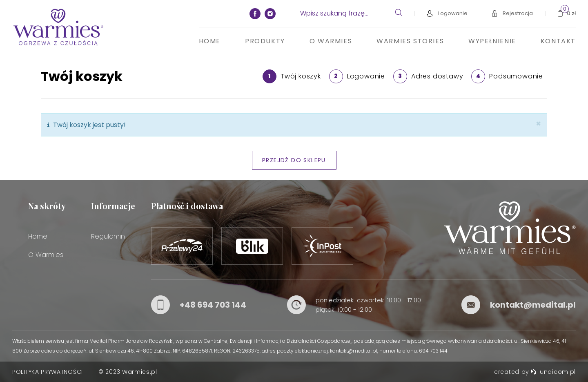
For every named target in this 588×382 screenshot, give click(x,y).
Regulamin (108, 236)
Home (210, 41)
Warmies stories (410, 41)
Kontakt (558, 41)
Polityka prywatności (48, 372)
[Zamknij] (538, 124)
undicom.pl (553, 372)
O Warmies (331, 41)
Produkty (265, 41)
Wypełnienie (492, 41)
